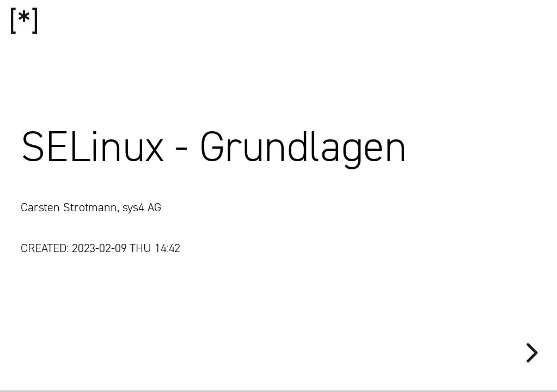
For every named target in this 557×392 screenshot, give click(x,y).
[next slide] (530, 353)
